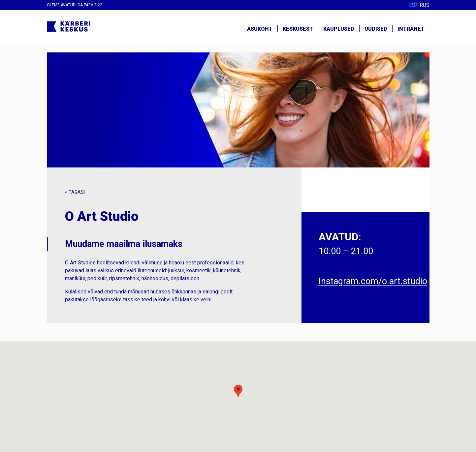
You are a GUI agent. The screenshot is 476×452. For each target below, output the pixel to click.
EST (414, 5)
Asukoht (260, 29)
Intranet (411, 29)
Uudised (376, 29)
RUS (425, 5)
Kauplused (339, 29)
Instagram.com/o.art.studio (373, 281)
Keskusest (298, 29)
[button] (238, 391)
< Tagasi (75, 192)
